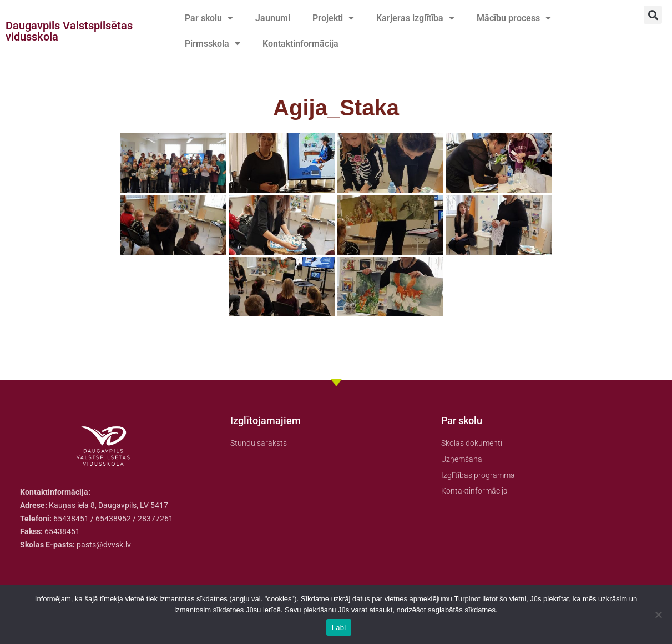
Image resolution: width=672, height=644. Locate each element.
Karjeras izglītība (415, 18)
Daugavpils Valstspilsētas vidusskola (69, 31)
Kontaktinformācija (300, 44)
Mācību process (514, 18)
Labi (339, 628)
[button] (653, 15)
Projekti (333, 18)
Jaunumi (273, 18)
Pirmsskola (213, 44)
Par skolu (209, 18)
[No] (658, 615)
